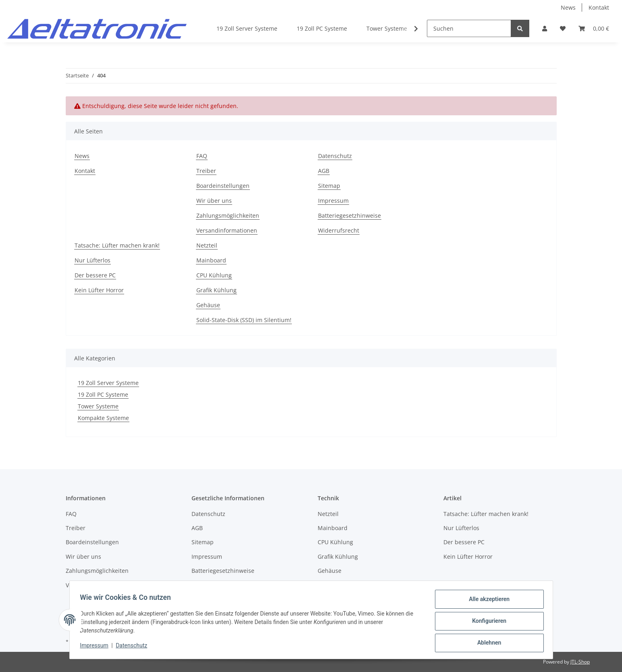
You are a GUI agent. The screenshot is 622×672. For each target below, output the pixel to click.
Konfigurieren (487, 622)
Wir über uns (214, 201)
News (568, 7)
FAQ (202, 156)
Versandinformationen (227, 230)
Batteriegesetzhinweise (349, 215)
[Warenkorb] (594, 28)
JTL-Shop (580, 662)
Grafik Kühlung (216, 290)
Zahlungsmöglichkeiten (228, 215)
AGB (324, 171)
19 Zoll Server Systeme (108, 383)
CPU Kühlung (214, 275)
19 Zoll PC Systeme (103, 394)
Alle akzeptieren (487, 601)
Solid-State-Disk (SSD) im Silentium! (244, 320)
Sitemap (329, 186)
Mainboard (211, 260)
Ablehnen (487, 643)
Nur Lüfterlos (93, 260)
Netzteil (207, 245)
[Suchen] (469, 28)
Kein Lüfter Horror (99, 290)
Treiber (206, 171)
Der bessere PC (95, 275)
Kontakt (599, 7)
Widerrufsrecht (339, 230)
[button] (545, 28)
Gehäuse (208, 305)
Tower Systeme (98, 406)
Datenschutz (335, 156)
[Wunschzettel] (563, 28)
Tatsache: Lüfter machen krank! (117, 245)
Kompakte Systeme (103, 418)
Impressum (333, 201)
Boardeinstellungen (223, 186)
